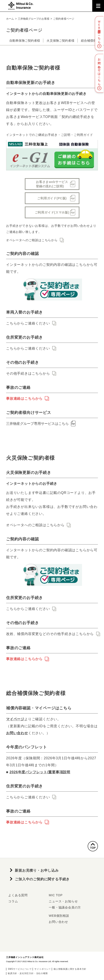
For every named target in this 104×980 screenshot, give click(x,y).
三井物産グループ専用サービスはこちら (41, 424)
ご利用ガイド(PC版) (52, 198)
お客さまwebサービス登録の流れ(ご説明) (52, 184)
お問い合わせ (17, 733)
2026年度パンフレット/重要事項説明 (40, 772)
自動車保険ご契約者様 (25, 41)
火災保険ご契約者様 (60, 41)
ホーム (10, 19)
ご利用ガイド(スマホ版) (52, 212)
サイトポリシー (43, 969)
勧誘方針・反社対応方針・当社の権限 (28, 973)
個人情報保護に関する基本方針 (70, 969)
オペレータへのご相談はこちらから (32, 240)
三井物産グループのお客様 (34, 19)
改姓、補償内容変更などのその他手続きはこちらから (50, 634)
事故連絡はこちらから (24, 399)
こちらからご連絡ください (28, 323)
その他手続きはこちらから (28, 373)
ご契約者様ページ (64, 19)
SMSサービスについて (20, 969)
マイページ (15, 719)
